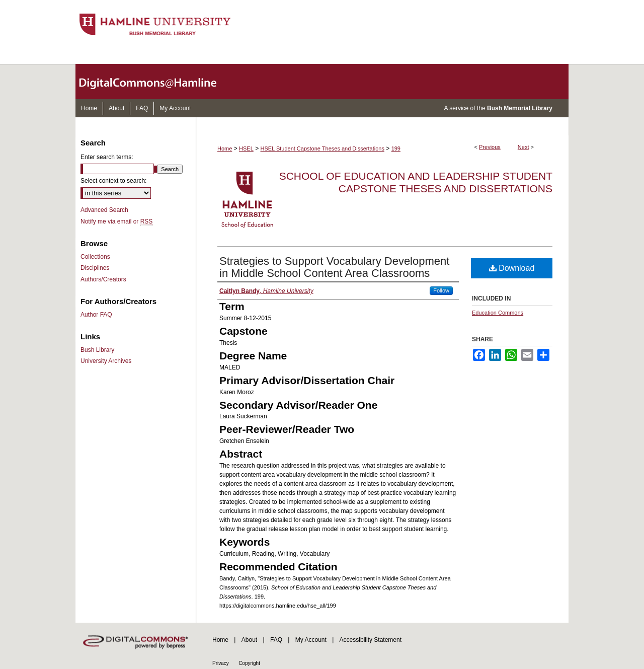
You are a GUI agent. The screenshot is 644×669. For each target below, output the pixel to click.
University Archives (106, 361)
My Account (311, 640)
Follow (441, 290)
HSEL (246, 148)
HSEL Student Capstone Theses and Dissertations (323, 148)
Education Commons (498, 313)
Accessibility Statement (371, 640)
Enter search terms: (107, 157)
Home (225, 148)
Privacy (221, 663)
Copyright (249, 663)
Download (512, 268)
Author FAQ (96, 315)
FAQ (276, 640)
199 (396, 148)
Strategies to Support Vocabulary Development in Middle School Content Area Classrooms (334, 267)
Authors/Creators (103, 279)
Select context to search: (113, 181)
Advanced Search (104, 210)
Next (524, 147)
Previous (490, 147)
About (249, 640)
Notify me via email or (116, 221)
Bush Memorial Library (520, 108)
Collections (95, 257)
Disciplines (95, 268)
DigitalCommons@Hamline (156, 82)
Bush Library (97, 350)
